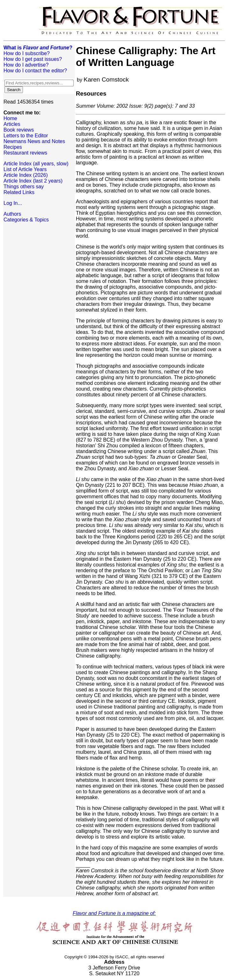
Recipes (13, 147)
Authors (12, 214)
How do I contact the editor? (35, 71)
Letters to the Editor (26, 136)
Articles (12, 124)
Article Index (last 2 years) (33, 181)
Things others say (24, 187)
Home (10, 118)
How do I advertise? (26, 65)
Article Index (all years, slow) (36, 164)
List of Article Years (25, 169)
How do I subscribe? (27, 53)
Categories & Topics (26, 220)
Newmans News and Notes (34, 141)
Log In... (13, 203)
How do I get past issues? (33, 59)
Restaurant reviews (25, 153)
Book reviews (19, 130)
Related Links (19, 192)
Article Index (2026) (26, 175)
